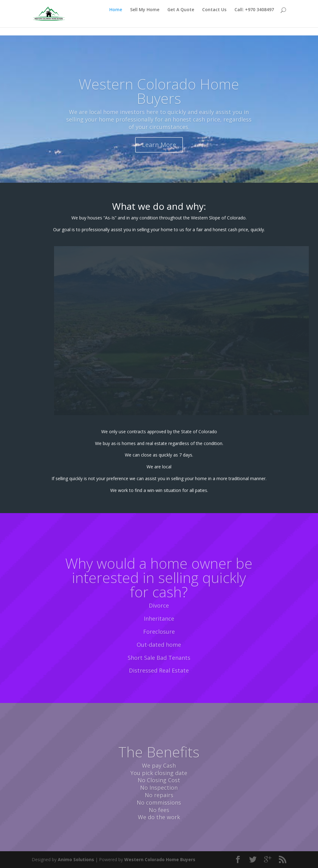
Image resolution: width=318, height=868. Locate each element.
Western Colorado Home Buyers (159, 98)
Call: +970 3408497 (254, 18)
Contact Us (214, 18)
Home (116, 18)
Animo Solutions (76, 859)
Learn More (159, 152)
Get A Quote (181, 18)
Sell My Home (145, 18)
